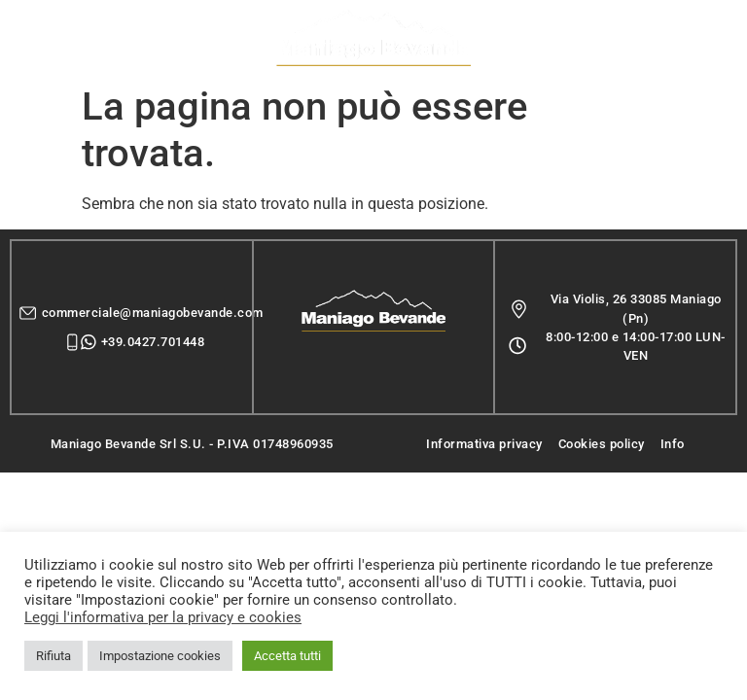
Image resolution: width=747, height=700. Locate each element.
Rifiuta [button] (53, 656)
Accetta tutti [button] (287, 656)
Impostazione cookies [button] (160, 656)
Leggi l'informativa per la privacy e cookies (163, 617)
